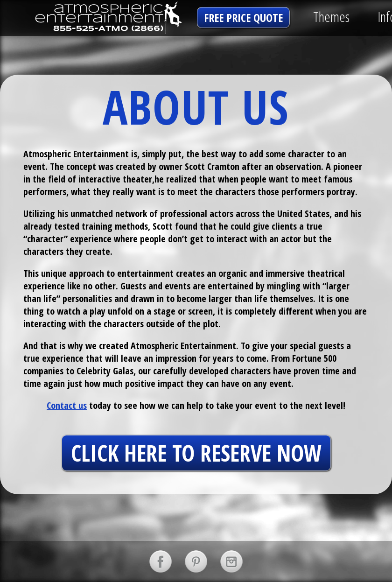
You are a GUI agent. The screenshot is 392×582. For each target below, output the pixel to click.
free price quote (243, 18)
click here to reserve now (196, 453)
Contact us (67, 405)
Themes (331, 17)
